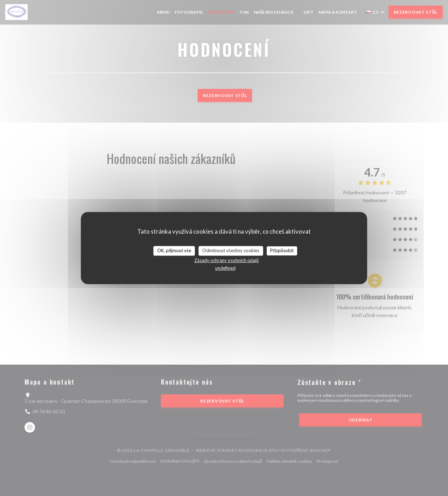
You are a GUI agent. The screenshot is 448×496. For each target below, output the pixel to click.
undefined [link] (225, 268)
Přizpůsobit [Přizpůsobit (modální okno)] (282, 250)
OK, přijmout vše (174, 250)
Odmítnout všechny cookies (231, 250)
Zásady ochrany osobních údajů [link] (226, 260)
